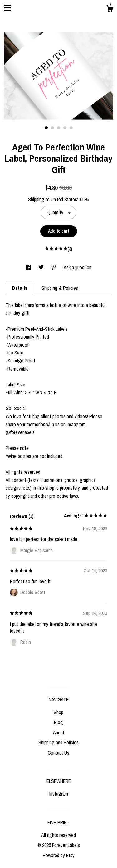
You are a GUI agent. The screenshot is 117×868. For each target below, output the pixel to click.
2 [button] (52, 128)
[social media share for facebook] (29, 267)
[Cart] (110, 9)
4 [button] (65, 128)
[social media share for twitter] (42, 267)
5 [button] (71, 128)
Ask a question (78, 267)
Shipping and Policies (58, 742)
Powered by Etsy (59, 855)
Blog (58, 722)
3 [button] (59, 128)
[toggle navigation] (7, 8)
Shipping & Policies (60, 288)
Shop (58, 712)
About (59, 732)
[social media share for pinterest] (54, 267)
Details (20, 288)
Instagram (59, 794)
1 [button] (46, 128)
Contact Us (58, 753)
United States (64, 199)
